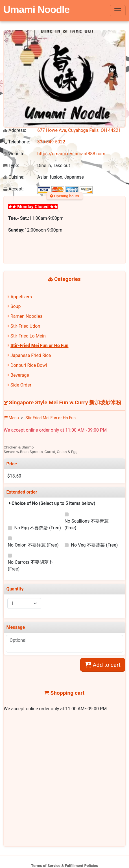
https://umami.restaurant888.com (71, 154)
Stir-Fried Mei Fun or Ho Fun (40, 346)
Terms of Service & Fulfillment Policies (64, 865)
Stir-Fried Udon (25, 326)
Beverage (20, 375)
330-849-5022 (51, 142)
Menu (11, 418)
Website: (14, 154)
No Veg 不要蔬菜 (95, 545)
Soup (16, 306)
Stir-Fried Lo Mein (28, 336)
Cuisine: (14, 177)
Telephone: (17, 142)
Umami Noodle (36, 9)
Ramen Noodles (26, 316)
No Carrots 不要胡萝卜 (30, 566)
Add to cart (103, 665)
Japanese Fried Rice (31, 355)
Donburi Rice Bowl (29, 365)
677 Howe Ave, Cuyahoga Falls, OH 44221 (79, 130)
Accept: (14, 189)
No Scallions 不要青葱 (87, 524)
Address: (15, 130)
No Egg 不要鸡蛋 (38, 528)
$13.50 (14, 476)
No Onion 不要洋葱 (33, 545)
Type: (11, 166)
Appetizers (21, 297)
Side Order (21, 385)
